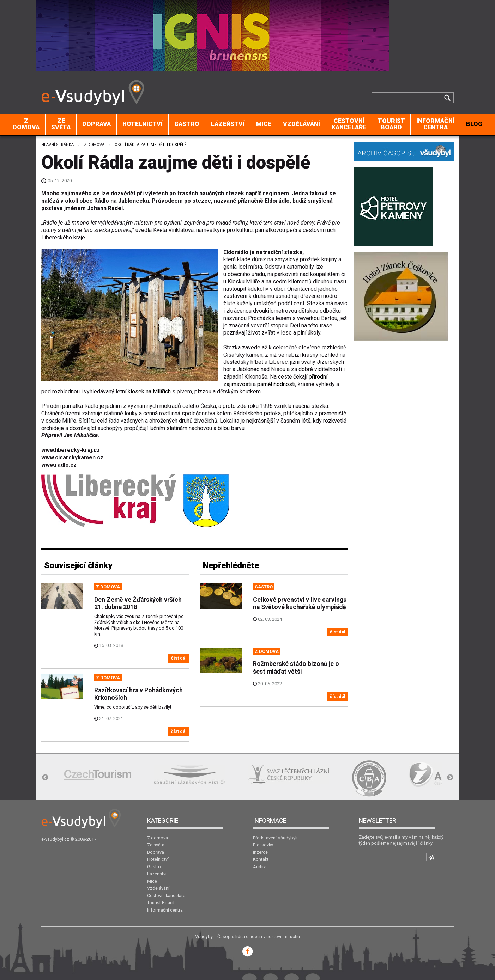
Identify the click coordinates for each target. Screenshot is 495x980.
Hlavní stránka (58, 145)
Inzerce (260, 852)
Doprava (96, 124)
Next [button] (450, 778)
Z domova (26, 124)
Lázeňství (228, 124)
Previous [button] (45, 778)
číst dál (179, 658)
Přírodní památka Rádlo (70, 406)
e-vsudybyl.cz (55, 839)
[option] (98, 775)
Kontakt (261, 859)
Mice (264, 124)
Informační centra (435, 124)
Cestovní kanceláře (349, 124)
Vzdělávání (301, 124)
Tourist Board (391, 124)
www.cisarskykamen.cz (72, 457)
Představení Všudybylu (276, 838)
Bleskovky (263, 845)
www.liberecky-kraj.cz (71, 450)
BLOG (474, 124)
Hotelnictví (143, 124)
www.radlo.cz (59, 465)
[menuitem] (26, 124)
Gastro (187, 124)
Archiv (259, 867)
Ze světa (61, 124)
